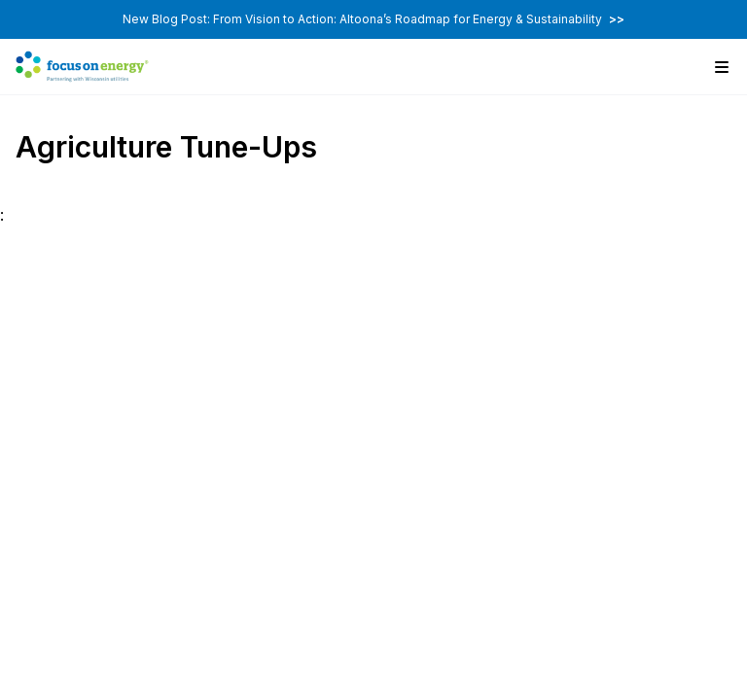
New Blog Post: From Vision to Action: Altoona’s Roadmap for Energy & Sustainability (373, 19)
